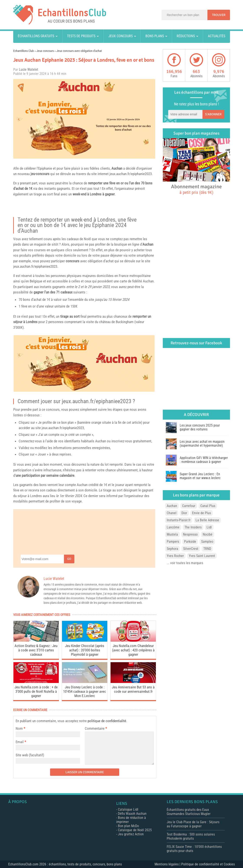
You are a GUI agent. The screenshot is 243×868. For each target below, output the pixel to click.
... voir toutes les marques (185, 563)
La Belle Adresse (207, 520)
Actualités (217, 36)
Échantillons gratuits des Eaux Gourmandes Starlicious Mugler (189, 812)
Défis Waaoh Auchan (132, 814)
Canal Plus (208, 506)
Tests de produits (81, 36)
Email (20, 742)
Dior (184, 513)
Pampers (173, 542)
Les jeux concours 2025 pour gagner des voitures (200, 427)
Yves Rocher (175, 556)
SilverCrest (191, 549)
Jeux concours (121, 36)
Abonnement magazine (196, 189)
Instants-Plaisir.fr (179, 520)
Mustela (172, 534)
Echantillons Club (24, 51)
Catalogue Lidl (128, 809)
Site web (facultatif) (30, 755)
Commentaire (96, 728)
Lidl (209, 527)
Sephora (172, 549)
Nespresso (190, 534)
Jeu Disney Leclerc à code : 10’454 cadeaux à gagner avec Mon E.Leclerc (85, 691)
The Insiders (193, 527)
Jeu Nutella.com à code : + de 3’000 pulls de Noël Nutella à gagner (36, 691)
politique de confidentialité (107, 721)
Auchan (117, 168)
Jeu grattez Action (131, 834)
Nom (19, 728)
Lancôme (173, 527)
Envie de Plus (201, 513)
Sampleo (207, 542)
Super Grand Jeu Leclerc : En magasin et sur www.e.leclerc (200, 476)
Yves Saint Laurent (202, 556)
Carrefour (189, 506)
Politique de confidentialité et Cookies (208, 864)
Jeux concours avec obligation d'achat (79, 51)
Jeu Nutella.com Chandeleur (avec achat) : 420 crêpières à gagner (133, 650)
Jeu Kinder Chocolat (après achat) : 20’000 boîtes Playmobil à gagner (85, 650)
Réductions (186, 36)
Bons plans (155, 36)
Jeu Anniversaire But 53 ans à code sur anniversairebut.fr (133, 689)
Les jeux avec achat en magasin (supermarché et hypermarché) (202, 444)
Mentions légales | (168, 864)
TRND (207, 549)
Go (69, 559)
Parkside (190, 542)
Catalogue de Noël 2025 (135, 830)
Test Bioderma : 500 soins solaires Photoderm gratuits (191, 836)
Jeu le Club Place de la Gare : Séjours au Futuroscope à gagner (193, 824)
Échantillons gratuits (36, 36)
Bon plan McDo (128, 826)
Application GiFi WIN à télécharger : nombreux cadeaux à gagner (204, 460)
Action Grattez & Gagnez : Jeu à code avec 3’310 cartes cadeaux (36, 650)
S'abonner (213, 114)
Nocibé (208, 534)
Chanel (172, 513)
